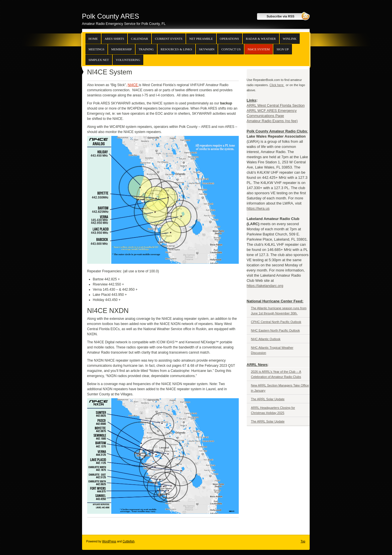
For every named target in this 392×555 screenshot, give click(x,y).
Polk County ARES (111, 16)
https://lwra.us (258, 208)
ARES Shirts (114, 39)
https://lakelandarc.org (265, 286)
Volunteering (128, 60)
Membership (122, 49)
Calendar (140, 39)
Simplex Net (99, 60)
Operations (229, 39)
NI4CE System (259, 49)
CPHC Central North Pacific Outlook (276, 322)
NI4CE (133, 85)
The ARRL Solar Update (268, 399)
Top (303, 541)
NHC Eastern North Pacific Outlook (275, 330)
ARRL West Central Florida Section (276, 105)
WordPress (109, 541)
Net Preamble (201, 39)
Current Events (169, 39)
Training (146, 49)
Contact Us (231, 49)
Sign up (282, 49)
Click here (277, 85)
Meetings (97, 49)
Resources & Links (176, 49)
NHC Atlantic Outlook (266, 339)
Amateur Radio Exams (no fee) (272, 121)
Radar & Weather (261, 39)
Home (93, 39)
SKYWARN (207, 49)
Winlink (290, 39)
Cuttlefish (129, 541)
